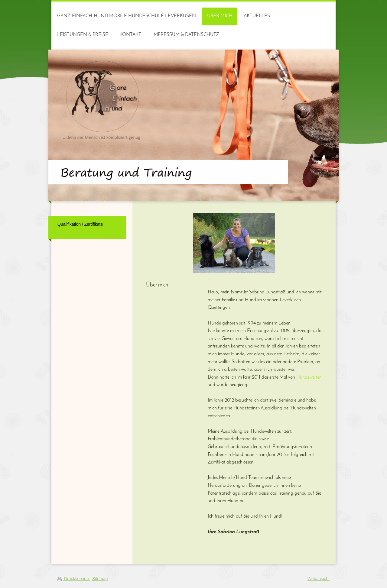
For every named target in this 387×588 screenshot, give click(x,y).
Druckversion (74, 579)
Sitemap (100, 579)
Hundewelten (309, 377)
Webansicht (319, 579)
